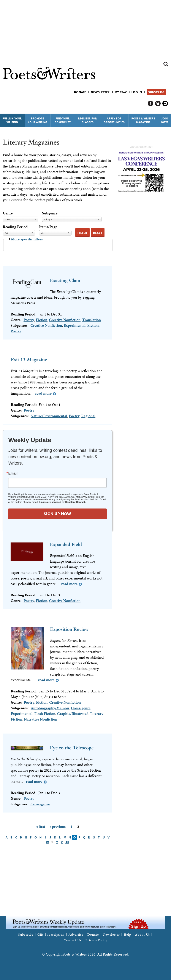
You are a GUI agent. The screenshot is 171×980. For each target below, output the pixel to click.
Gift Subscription (51, 935)
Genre (8, 213)
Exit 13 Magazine (29, 360)
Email (13, 473)
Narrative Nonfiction (41, 719)
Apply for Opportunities (114, 120)
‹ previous (58, 826)
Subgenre (50, 213)
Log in (137, 92)
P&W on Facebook (151, 104)
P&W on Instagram (165, 104)
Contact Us (73, 940)
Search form (166, 64)
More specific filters (27, 239)
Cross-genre (81, 708)
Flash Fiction (45, 714)
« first (41, 826)
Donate (80, 92)
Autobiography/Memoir (50, 708)
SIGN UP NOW (57, 514)
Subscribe (156, 92)
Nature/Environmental (49, 416)
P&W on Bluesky (158, 104)
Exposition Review (69, 629)
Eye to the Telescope (72, 748)
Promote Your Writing (38, 120)
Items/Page (48, 227)
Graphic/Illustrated (73, 714)
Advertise (76, 935)
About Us (142, 935)
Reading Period (15, 227)
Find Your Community (63, 120)
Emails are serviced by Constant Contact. (62, 502)
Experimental (75, 325)
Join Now (165, 120)
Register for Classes (88, 120)
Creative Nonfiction (65, 320)
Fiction (42, 320)
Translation (92, 320)
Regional (88, 416)
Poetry (29, 320)
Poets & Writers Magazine (143, 120)
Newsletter (100, 92)
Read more (43, 393)
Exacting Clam (65, 280)
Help (127, 935)
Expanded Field (66, 544)
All (67, 842)
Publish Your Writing (12, 120)
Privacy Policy (96, 940)
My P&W (121, 92)
